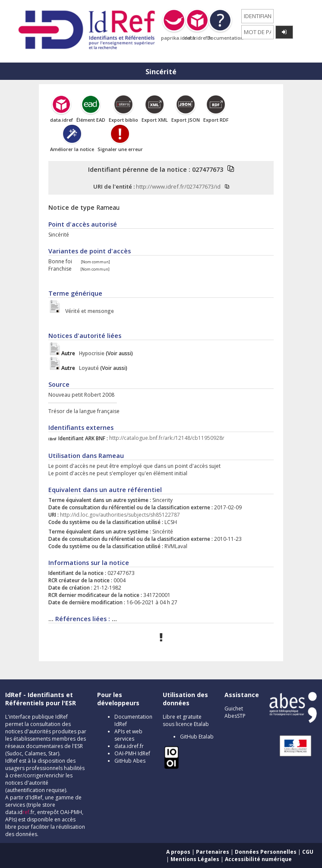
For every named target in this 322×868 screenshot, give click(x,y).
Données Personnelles (266, 852)
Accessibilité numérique (258, 859)
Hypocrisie (83, 353)
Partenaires (213, 852)
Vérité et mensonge (88, 311)
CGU (308, 852)
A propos (178, 852)
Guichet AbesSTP (235, 712)
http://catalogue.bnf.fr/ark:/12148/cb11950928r (167, 438)
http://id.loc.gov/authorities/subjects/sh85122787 (120, 515)
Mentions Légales (195, 859)
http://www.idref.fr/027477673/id (178, 186)
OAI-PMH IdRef (132, 753)
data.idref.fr (129, 746)
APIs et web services (128, 735)
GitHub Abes (130, 761)
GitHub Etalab (197, 737)
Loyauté (80, 368)
